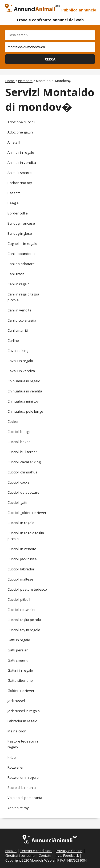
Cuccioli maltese (20, 579)
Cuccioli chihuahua (23, 472)
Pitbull (12, 757)
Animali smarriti (20, 173)
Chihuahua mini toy (23, 401)
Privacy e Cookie (69, 851)
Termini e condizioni (36, 851)
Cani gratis (16, 274)
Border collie (18, 213)
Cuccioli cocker (19, 482)
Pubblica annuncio (79, 10)
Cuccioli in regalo (21, 523)
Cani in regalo (19, 284)
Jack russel (16, 701)
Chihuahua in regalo (24, 381)
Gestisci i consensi (20, 855)
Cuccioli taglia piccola (24, 620)
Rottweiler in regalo (23, 777)
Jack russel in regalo (24, 711)
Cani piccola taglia (22, 320)
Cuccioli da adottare (23, 492)
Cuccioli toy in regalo (24, 630)
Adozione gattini (21, 132)
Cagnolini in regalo (22, 244)
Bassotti (14, 193)
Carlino (13, 340)
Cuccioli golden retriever (27, 513)
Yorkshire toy (18, 808)
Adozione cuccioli (21, 122)
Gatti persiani (18, 650)
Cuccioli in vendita (22, 549)
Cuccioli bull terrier (22, 452)
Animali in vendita (22, 163)
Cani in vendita (19, 310)
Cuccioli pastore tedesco (27, 589)
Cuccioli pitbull (19, 599)
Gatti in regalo (19, 640)
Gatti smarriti (18, 660)
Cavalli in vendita (21, 371)
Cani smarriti (18, 330)
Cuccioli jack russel (23, 559)
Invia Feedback (67, 855)
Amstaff (14, 142)
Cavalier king (18, 351)
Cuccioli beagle (19, 432)
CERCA (50, 59)
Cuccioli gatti (17, 502)
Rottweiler (16, 767)
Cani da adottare (21, 264)
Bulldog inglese (20, 233)
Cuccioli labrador (21, 569)
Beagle (13, 203)
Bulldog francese (21, 223)
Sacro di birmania (22, 788)
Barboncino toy (20, 183)
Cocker (13, 421)
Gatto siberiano (20, 680)
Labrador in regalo (22, 721)
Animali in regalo (21, 152)
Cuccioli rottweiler (22, 610)
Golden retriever (21, 691)
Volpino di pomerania (25, 798)
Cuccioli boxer (19, 442)
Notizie (11, 851)
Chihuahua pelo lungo (25, 411)
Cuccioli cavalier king (24, 462)
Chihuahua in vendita (25, 391)
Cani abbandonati (22, 254)
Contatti (45, 855)
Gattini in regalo (20, 670)
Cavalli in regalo (20, 361)
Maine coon (17, 731)
